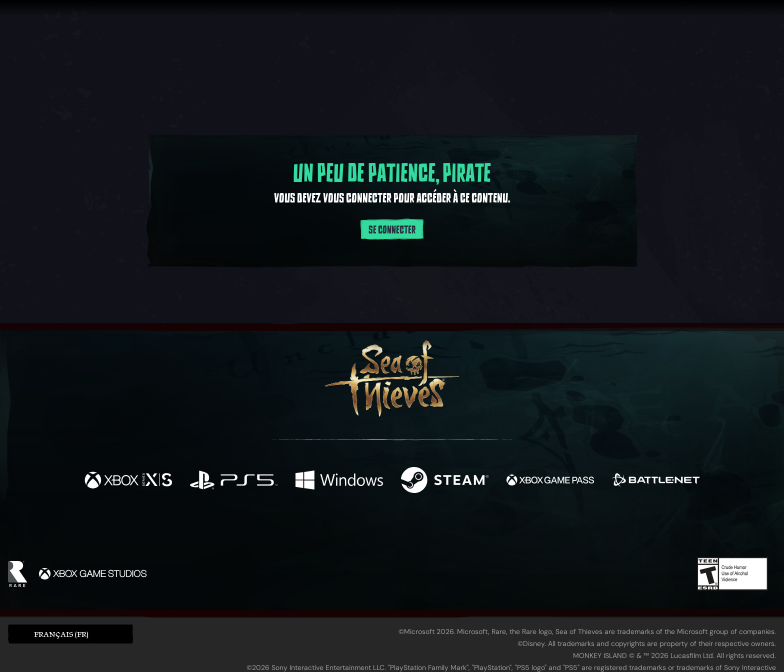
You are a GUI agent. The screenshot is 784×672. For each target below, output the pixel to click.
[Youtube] (389, 528)
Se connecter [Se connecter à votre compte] (392, 230)
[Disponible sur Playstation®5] (234, 481)
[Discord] (432, 530)
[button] (70, 634)
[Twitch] (347, 529)
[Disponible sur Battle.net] (656, 481)
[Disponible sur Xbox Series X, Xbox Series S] (128, 481)
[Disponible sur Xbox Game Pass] (550, 481)
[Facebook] (292, 528)
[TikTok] (460, 529)
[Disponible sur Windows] (339, 481)
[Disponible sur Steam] (445, 481)
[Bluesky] (488, 530)
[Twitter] (318, 528)
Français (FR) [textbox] (61, 634)
